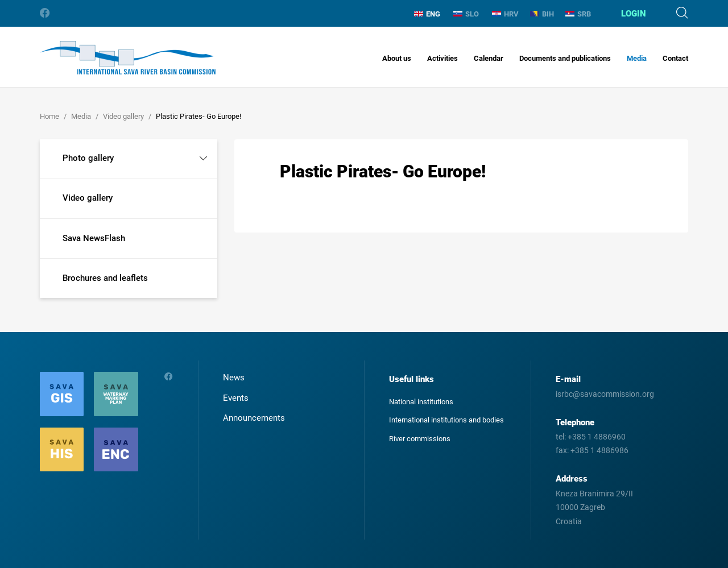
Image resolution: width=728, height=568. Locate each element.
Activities (442, 58)
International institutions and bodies (446, 420)
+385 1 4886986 (599, 450)
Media (637, 58)
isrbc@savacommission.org (605, 394)
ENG (427, 14)
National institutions (421, 402)
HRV (505, 14)
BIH (542, 14)
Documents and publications (565, 58)
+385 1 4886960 (597, 437)
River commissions (420, 439)
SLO (466, 14)
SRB (578, 14)
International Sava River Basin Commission (128, 58)
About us (397, 58)
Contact (675, 58)
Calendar (489, 58)
